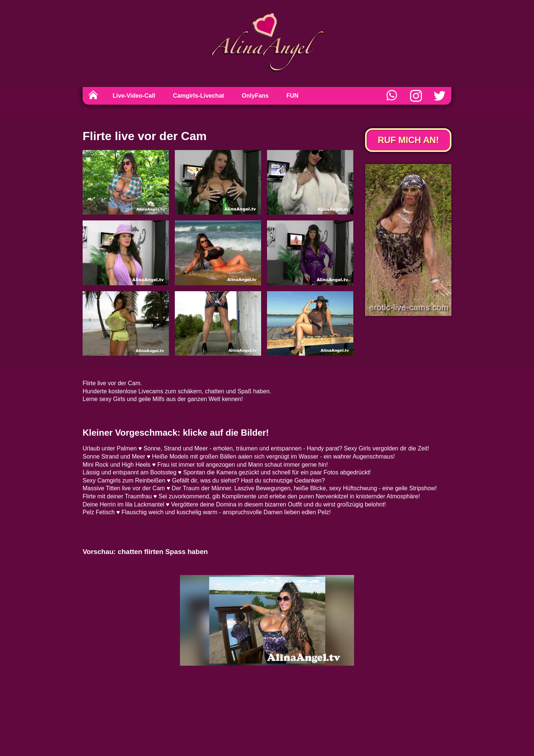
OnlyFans (255, 96)
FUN (293, 96)
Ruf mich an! (408, 140)
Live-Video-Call (134, 96)
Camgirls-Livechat (199, 96)
